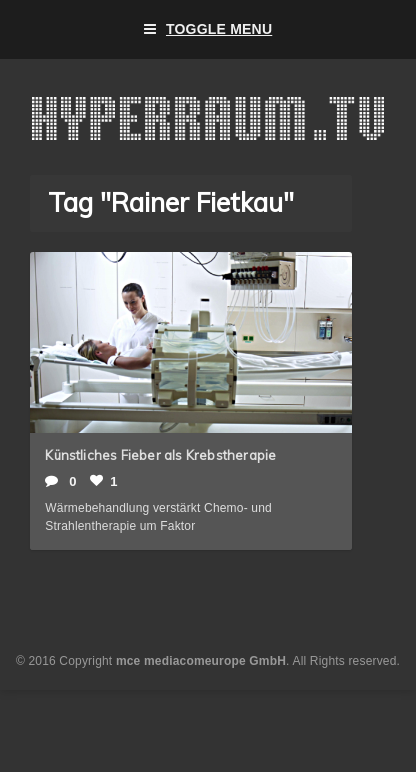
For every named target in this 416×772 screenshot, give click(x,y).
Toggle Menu (208, 29)
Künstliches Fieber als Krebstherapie (160, 455)
